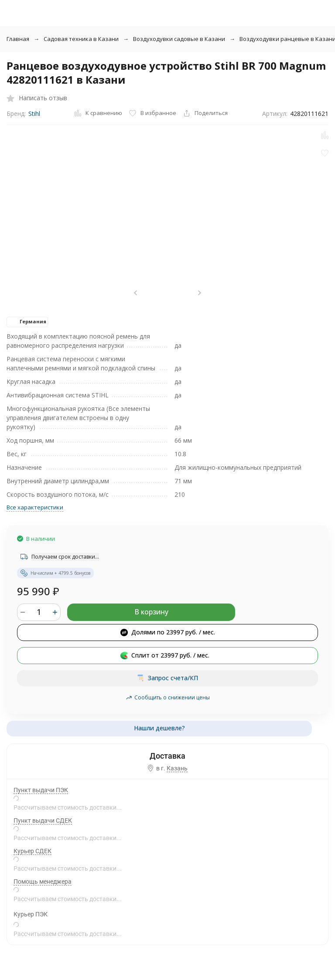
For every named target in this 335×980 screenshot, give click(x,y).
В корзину (151, 612)
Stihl (34, 114)
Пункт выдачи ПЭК (41, 790)
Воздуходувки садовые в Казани (179, 39)
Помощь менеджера (43, 882)
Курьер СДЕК (32, 851)
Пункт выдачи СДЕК (43, 821)
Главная (18, 39)
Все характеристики (35, 507)
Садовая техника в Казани (81, 39)
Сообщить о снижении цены (168, 697)
